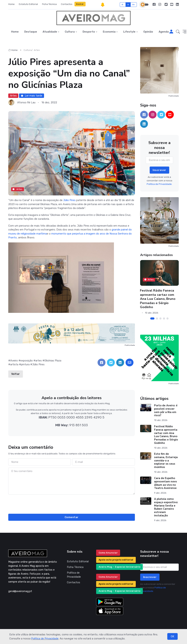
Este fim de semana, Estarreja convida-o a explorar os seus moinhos (166, 460)
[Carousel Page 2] (157, 318)
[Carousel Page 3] (160, 318)
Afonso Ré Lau (26, 102)
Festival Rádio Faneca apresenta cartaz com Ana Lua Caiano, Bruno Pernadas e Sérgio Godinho (158, 299)
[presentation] (71, 504)
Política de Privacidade (45, 639)
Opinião (148, 32)
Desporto (89, 32)
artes (39, 361)
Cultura (70, 32)
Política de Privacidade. (159, 184)
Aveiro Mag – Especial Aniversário (120, 567)
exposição (27, 361)
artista (14, 364)
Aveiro (14, 361)
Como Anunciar (108, 553)
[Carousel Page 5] (167, 318)
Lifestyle (129, 32)
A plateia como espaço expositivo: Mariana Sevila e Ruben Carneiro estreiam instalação (166, 507)
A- (123, 4)
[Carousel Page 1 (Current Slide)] (152, 318)
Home (11, 4)
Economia (109, 32)
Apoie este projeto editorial (116, 560)
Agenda (164, 32)
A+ (134, 4)
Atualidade (50, 32)
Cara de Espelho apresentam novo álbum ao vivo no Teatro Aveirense (165, 483)
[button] (178, 32)
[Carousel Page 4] (164, 318)
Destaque (31, 32)
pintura (25, 364)
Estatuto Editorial (28, 4)
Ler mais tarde (32, 96)
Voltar (16, 374)
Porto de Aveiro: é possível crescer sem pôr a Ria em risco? (166, 410)
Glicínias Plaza (53, 361)
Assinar (80, 4)
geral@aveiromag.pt (20, 591)
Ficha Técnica (49, 4)
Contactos (67, 4)
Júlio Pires (69, 200)
